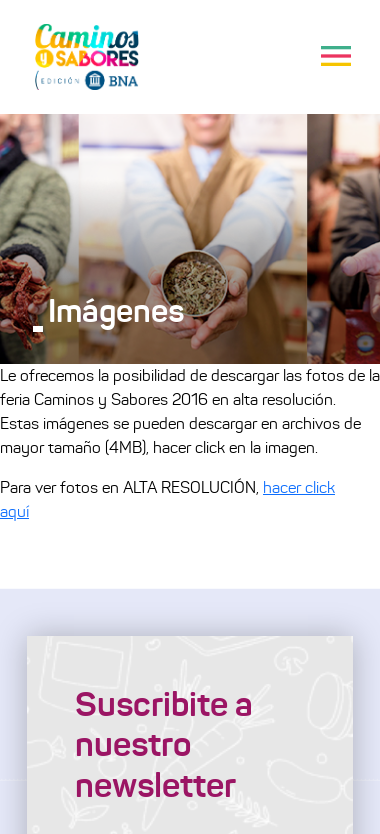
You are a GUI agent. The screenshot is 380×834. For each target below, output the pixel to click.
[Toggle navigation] (336, 56)
